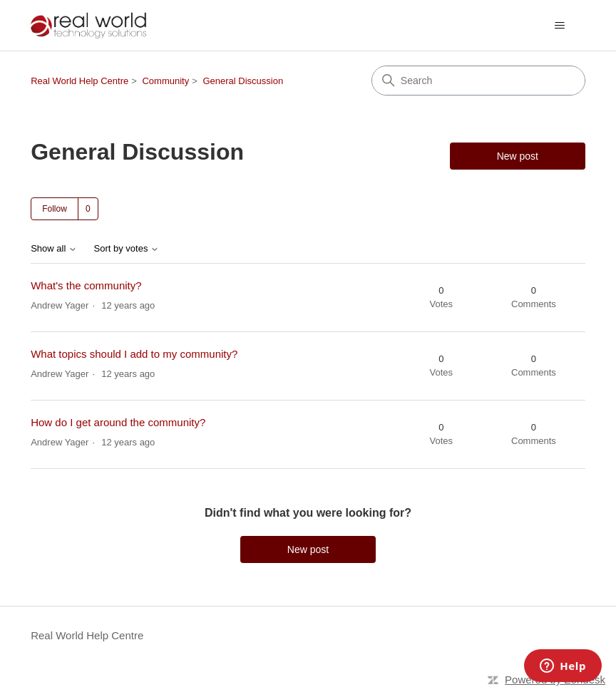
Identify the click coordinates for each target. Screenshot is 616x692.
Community (165, 81)
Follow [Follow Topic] (55, 209)
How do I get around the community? (118, 422)
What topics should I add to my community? (134, 354)
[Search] (478, 81)
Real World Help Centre (79, 81)
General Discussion (243, 81)
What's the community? (86, 285)
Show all (54, 249)
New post (518, 156)
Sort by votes (127, 249)
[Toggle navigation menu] (560, 26)
